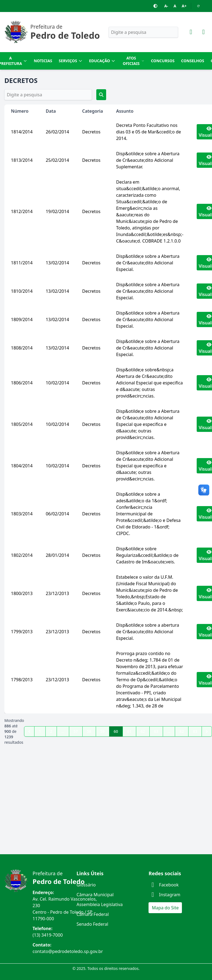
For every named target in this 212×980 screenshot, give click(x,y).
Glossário (86, 885)
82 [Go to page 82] (182, 731)
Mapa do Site (165, 908)
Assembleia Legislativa (100, 904)
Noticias (43, 61)
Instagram (164, 895)
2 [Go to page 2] (51, 731)
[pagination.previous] (29, 731)
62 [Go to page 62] (143, 731)
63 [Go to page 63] (156, 731)
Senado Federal (92, 924)
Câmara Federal (93, 914)
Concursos (163, 61)
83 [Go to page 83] (195, 731)
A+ (184, 6)
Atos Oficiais (134, 61)
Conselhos (193, 61)
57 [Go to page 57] (76, 731)
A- (166, 6)
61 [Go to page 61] (129, 731)
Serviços (71, 61)
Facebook (164, 885)
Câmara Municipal (95, 895)
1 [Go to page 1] (40, 731)
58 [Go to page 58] (89, 731)
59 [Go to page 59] (103, 731)
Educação (102, 61)
